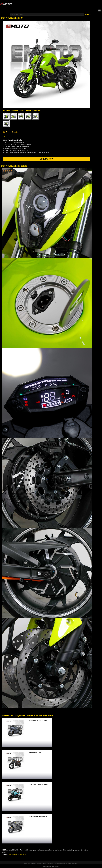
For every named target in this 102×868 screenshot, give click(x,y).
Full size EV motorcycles (17, 854)
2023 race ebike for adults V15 (40, 785)
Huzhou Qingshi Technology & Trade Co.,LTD (51, 863)
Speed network (55, 867)
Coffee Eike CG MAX (36, 752)
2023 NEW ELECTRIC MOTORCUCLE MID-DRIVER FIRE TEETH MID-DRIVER (40, 720)
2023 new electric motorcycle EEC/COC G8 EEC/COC (40, 817)
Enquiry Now (46, 159)
